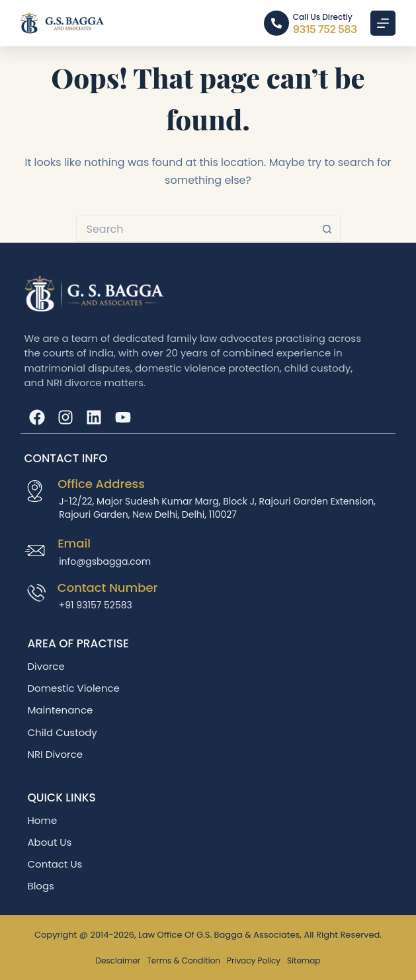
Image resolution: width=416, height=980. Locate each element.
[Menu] (383, 23)
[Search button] (327, 229)
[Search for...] (195, 229)
